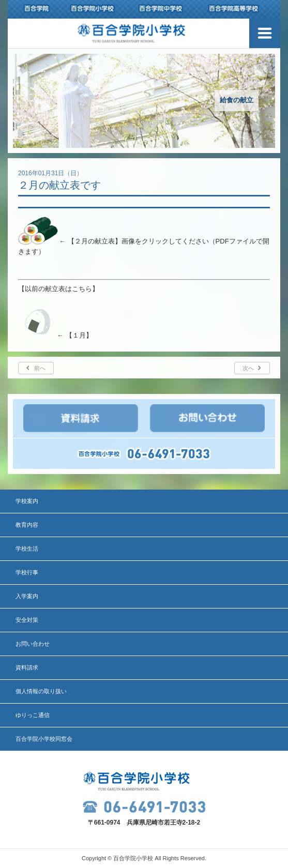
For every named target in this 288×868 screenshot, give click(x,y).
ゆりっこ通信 (33, 715)
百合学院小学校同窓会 (44, 739)
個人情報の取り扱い (41, 691)
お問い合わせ (33, 644)
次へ (248, 368)
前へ (40, 368)
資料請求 (27, 667)
